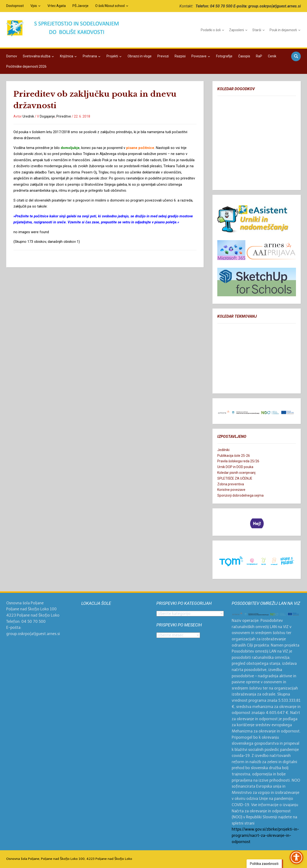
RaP (259, 56)
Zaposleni (236, 30)
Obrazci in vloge (140, 56)
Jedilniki (223, 450)
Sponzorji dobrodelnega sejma (240, 495)
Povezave (199, 56)
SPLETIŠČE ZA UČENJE (235, 478)
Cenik (272, 56)
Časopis (244, 56)
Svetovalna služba (37, 56)
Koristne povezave (231, 490)
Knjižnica (67, 56)
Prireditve (64, 116)
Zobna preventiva (231, 484)
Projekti (112, 56)
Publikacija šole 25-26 (234, 456)
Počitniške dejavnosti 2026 (26, 66)
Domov (12, 56)
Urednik (28, 116)
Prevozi (163, 56)
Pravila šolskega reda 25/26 (238, 461)
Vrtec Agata (57, 6)
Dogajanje (47, 116)
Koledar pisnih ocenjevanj (236, 473)
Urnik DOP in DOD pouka (235, 467)
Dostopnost (15, 6)
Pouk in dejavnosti (283, 30)
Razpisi (180, 56)
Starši (257, 30)
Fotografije (224, 56)
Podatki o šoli (211, 30)
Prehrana (90, 56)
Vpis (34, 6)
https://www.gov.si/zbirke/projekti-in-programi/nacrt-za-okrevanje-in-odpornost (265, 835)
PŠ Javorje (80, 6)
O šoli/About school (110, 6)
